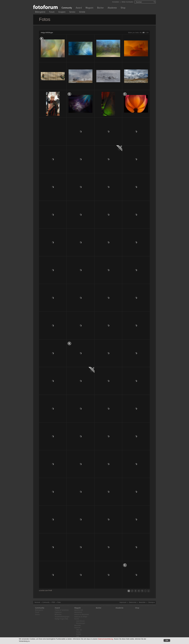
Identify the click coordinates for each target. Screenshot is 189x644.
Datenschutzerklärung (106, 639)
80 (144, 32)
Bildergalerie (40, 12)
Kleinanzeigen (81, 623)
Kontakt (79, 634)
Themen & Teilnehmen (62, 610)
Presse (78, 632)
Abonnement (78, 612)
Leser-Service (80, 621)
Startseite (37, 602)
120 (147, 32)
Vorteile (82, 12)
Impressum (123, 602)
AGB (78, 636)
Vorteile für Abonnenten (82, 615)
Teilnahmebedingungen (62, 617)
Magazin (89, 8)
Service (72, 12)
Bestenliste (58, 615)
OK (167, 640)
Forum (52, 12)
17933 (53, 602)
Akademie (112, 8)
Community (67, 8)
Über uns (79, 630)
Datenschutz (133, 602)
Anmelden (116, 2)
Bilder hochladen (127, 2)
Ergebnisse (58, 612)
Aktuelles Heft (79, 610)
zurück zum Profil (46, 591)
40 (140, 32)
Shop (123, 8)
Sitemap (151, 602)
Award (79, 8)
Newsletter (142, 602)
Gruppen (62, 12)
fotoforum (77, 628)
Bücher (101, 8)
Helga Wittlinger (47, 32)
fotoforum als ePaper (81, 617)
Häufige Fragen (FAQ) (61, 619)
